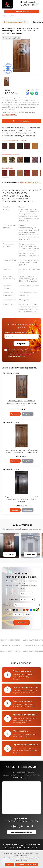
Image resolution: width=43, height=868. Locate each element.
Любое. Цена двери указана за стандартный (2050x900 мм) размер (28, 279)
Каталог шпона (7, 168)
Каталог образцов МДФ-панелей (14, 141)
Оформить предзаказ (21, 121)
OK (9, 864)
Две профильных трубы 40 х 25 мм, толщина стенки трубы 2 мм (29, 262)
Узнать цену (10, 554)
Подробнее (28, 414)
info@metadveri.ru (28, 2)
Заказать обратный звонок (22, 832)
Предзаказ (15, 414)
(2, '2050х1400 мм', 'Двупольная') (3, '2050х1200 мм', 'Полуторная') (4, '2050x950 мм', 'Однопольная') (27, 599)
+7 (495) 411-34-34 (28, 5)
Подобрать (22, 622)
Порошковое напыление (11, 154)
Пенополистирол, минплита (29, 286)
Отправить (21, 344)
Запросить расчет (22, 11)
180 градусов (24, 300)
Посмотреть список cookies (27, 864)
